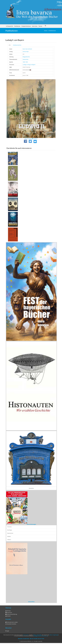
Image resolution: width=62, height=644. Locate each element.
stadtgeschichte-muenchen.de (41, 636)
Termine (40, 26)
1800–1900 (25, 62)
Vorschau (9, 527)
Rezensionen (10, 533)
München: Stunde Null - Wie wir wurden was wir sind (31, 639)
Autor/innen (35, 26)
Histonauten (26, 635)
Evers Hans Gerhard (27, 49)
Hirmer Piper (26, 52)
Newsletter (31, 488)
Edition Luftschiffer (37, 635)
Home (46, 31)
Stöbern (9, 540)
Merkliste (35, 139)
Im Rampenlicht (10, 26)
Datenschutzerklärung (11, 614)
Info (10, 45)
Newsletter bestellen (11, 624)
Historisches (26, 59)
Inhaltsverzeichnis (17, 45)
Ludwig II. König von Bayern (29, 65)
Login (7, 631)
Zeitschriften (31, 602)
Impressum (9, 613)
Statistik (8, 616)
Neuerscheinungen (31, 524)
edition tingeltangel (54, 635)
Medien (9, 536)
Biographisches (26, 57)
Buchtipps (10, 530)
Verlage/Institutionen (26, 26)
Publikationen (17, 26)
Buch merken (28, 139)
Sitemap (8, 611)
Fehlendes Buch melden (12, 622)
